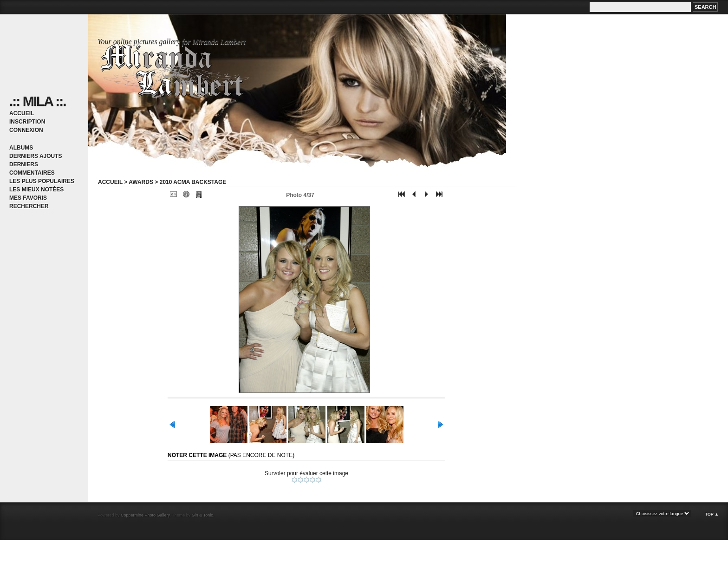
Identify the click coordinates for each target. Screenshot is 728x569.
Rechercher (29, 206)
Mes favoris (28, 198)
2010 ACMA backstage (193, 182)
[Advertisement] (109, 554)
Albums (21, 148)
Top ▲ (712, 514)
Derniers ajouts (36, 156)
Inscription (27, 122)
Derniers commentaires (32, 169)
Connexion (26, 130)
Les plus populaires (42, 181)
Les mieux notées (36, 190)
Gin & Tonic (202, 515)
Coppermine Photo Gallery (145, 515)
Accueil (22, 113)
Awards (141, 182)
